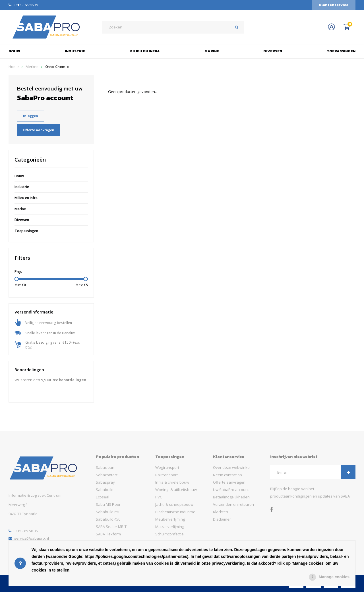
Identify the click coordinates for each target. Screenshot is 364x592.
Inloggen (31, 116)
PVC (159, 497)
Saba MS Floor (108, 504)
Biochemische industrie (175, 512)
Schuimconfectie (169, 534)
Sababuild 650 (108, 512)
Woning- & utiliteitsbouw (176, 490)
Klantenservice (334, 5)
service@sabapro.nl (29, 538)
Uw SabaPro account (231, 490)
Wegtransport (167, 467)
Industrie (75, 51)
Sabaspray (105, 482)
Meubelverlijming (170, 519)
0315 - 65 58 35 (23, 5)
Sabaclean (105, 467)
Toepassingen (341, 51)
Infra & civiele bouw (172, 482)
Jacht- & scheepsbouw (174, 504)
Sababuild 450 (108, 519)
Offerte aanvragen (39, 130)
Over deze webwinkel (232, 467)
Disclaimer (222, 519)
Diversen (273, 51)
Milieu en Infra (145, 51)
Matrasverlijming (170, 527)
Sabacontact (107, 475)
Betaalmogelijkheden (231, 497)
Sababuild (105, 490)
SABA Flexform (108, 534)
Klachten (221, 512)
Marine (212, 51)
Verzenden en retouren (233, 504)
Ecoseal (103, 497)
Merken (32, 67)
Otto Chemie (57, 67)
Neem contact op (227, 475)
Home (14, 67)
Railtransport (167, 475)
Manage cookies (334, 577)
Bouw (14, 51)
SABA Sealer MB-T (111, 527)
